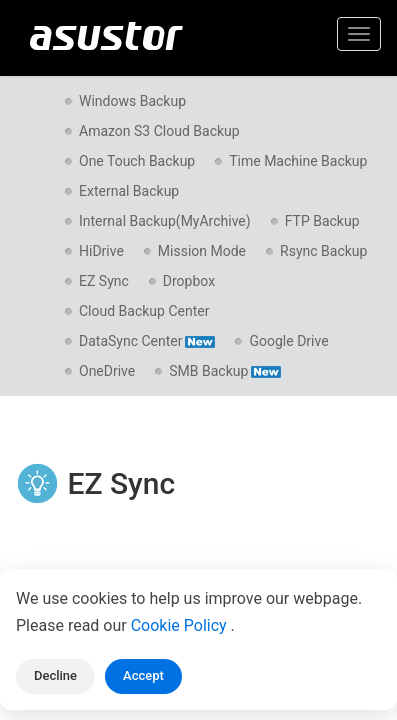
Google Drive (288, 341)
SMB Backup (225, 371)
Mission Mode (202, 251)
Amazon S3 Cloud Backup (159, 131)
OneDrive (107, 371)
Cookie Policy (181, 625)
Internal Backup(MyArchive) (165, 221)
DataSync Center (147, 341)
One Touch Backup (137, 161)
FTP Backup (322, 221)
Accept (143, 675)
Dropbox (189, 281)
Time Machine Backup (298, 161)
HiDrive (101, 251)
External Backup (129, 191)
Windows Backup (132, 101)
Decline (55, 675)
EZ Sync (104, 281)
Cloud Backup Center (144, 311)
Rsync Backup (323, 251)
